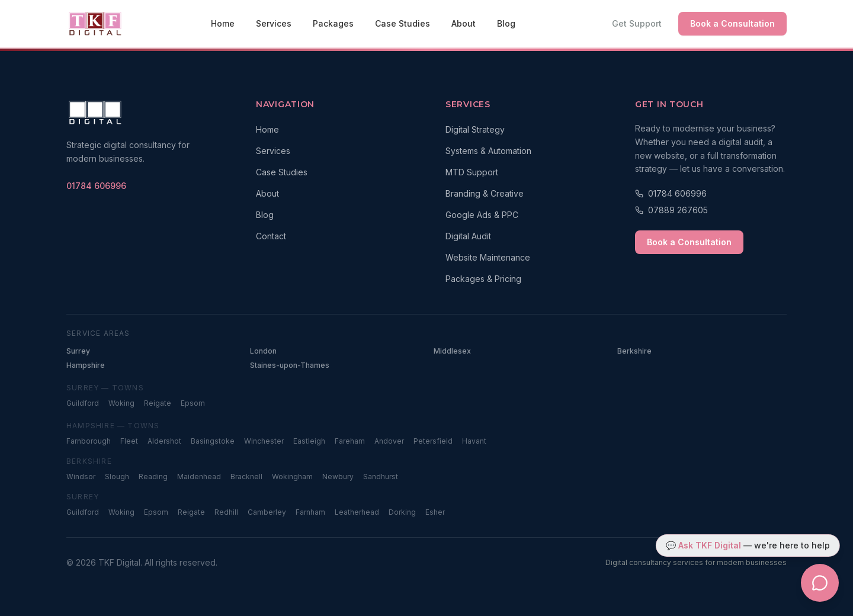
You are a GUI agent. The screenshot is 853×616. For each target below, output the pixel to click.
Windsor (81, 477)
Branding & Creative (485, 193)
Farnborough (89, 441)
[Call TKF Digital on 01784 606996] (96, 186)
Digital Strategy (475, 129)
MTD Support (472, 172)
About (464, 23)
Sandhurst (381, 477)
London (263, 351)
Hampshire (86, 365)
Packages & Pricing (483, 279)
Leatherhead (357, 512)
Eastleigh (309, 441)
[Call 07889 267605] (711, 210)
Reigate (158, 403)
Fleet (129, 441)
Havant (474, 441)
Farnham (310, 512)
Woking (121, 403)
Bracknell (246, 477)
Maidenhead (199, 477)
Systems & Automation (488, 151)
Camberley (267, 512)
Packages (333, 23)
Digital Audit (468, 236)
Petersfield (433, 441)
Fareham (350, 441)
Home (223, 23)
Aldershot (164, 441)
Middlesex (452, 351)
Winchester (264, 441)
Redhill (226, 512)
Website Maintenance (488, 257)
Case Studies (403, 23)
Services (274, 23)
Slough (117, 477)
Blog (506, 23)
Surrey (78, 351)
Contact (271, 236)
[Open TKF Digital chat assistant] (820, 583)
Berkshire (634, 351)
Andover (389, 441)
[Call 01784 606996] (711, 194)
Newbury (338, 477)
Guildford (83, 403)
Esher (435, 512)
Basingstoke (213, 441)
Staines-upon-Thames (290, 365)
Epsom (193, 403)
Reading (153, 477)
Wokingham (292, 477)
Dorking (402, 512)
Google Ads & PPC (482, 215)
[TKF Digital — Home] (95, 24)
